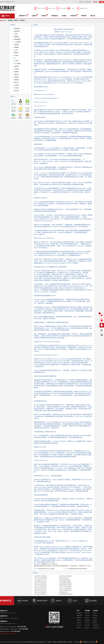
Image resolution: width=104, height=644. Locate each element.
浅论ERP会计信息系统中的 (40, 592)
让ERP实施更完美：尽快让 (40, 580)
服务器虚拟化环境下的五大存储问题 (46, 569)
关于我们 (95, 613)
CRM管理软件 (18, 42)
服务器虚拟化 (18, 39)
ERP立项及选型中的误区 (65, 580)
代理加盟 (87, 620)
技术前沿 (16, 85)
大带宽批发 (73, 16)
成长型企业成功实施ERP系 (40, 584)
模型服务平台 (23, 16)
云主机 (16, 34)
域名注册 (16, 91)
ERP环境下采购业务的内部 (65, 586)
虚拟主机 (59, 601)
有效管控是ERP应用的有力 (40, 582)
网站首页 (11, 20)
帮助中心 (17, 20)
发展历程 (95, 615)
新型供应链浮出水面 (64, 578)
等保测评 (84, 16)
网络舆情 (16, 80)
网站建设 (79, 628)
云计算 (16, 50)
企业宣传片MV (96, 628)
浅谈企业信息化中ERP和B (40, 590)
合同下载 (87, 625)
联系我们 (95, 623)
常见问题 (16, 69)
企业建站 (64, 16)
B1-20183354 (76, 642)
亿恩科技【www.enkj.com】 (49, 564)
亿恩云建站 (93, 601)
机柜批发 (44, 16)
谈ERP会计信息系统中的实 (40, 586)
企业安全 (16, 55)
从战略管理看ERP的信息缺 (65, 584)
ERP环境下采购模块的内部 (65, 590)
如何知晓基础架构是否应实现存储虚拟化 (77, 569)
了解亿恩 (92, 16)
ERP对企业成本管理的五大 (40, 594)
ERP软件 (16, 61)
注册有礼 (95, 2)
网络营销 (16, 37)
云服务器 (34, 16)
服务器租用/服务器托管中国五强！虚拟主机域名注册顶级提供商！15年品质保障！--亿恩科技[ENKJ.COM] (62, 566)
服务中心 (87, 628)
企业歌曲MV (96, 625)
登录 (102, 2)
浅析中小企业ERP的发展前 (40, 578)
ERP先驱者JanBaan (63, 592)
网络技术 (16, 74)
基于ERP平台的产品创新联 (65, 576)
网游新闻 (16, 47)
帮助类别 (13, 25)
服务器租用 (17, 28)
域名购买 (25, 601)
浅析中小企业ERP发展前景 (65, 588)
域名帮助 (16, 45)
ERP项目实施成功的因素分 (65, 582)
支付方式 (87, 615)
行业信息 (16, 88)
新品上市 (16, 82)
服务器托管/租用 (42, 601)
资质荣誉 (95, 618)
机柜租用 (79, 618)
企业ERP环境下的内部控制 (40, 576)
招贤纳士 (95, 620)
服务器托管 (17, 31)
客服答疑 (87, 613)
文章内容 (22, 20)
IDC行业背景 (17, 64)
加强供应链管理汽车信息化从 (66, 594)
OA (15, 58)
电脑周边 (16, 77)
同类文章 (35, 573)
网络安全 (16, 53)
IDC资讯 (87, 623)
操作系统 (16, 72)
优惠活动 (16, 66)
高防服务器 (55, 16)
